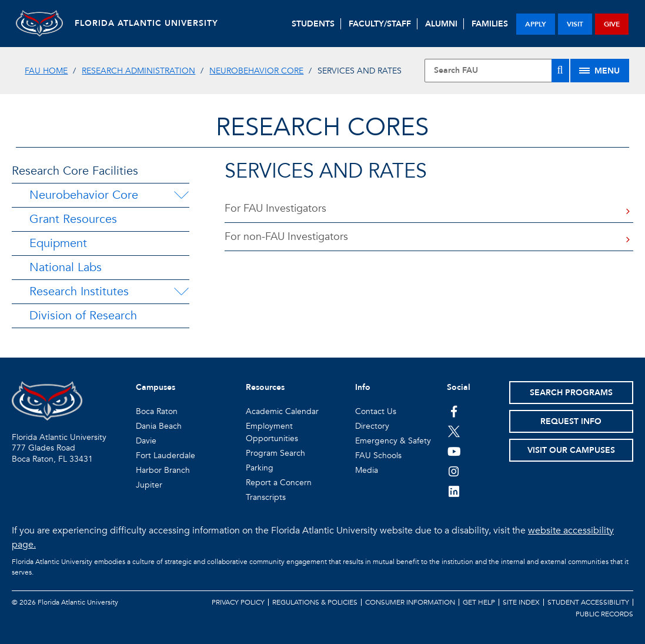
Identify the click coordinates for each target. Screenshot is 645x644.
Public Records (604, 614)
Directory (372, 426)
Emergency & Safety (393, 441)
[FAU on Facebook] (454, 411)
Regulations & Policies (315, 602)
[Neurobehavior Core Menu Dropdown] (181, 195)
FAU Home (46, 71)
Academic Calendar (282, 411)
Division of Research (83, 316)
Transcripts (266, 497)
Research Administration (138, 71)
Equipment (58, 243)
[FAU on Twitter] (454, 431)
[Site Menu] (600, 71)
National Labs (66, 267)
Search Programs (571, 393)
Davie (146, 441)
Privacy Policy (238, 602)
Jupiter (149, 485)
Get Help (479, 602)
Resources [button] (265, 387)
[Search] (560, 71)
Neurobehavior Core (256, 71)
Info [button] (363, 387)
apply (536, 24)
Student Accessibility (588, 602)
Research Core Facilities (75, 171)
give (612, 24)
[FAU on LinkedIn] (454, 491)
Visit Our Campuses (571, 450)
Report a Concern (279, 483)
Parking (260, 468)
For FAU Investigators (275, 208)
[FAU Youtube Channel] (454, 451)
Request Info (571, 421)
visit (575, 24)
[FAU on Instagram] (454, 471)
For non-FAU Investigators (286, 237)
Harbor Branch (163, 470)
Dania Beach (159, 426)
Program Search (275, 453)
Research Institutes (79, 291)
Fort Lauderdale (166, 456)
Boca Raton (157, 411)
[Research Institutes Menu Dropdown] (181, 292)
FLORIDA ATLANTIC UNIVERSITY (146, 23)
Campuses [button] (156, 387)
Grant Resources (73, 219)
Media (367, 470)
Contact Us (376, 411)
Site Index (521, 602)
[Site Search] (497, 71)
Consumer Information (410, 602)
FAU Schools (378, 456)
